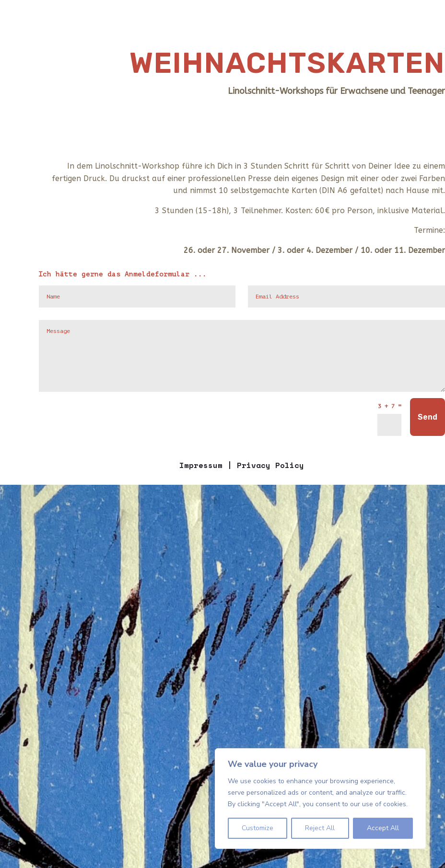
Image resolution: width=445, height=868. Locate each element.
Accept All (383, 828)
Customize (258, 828)
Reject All (320, 828)
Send (427, 417)
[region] (320, 799)
